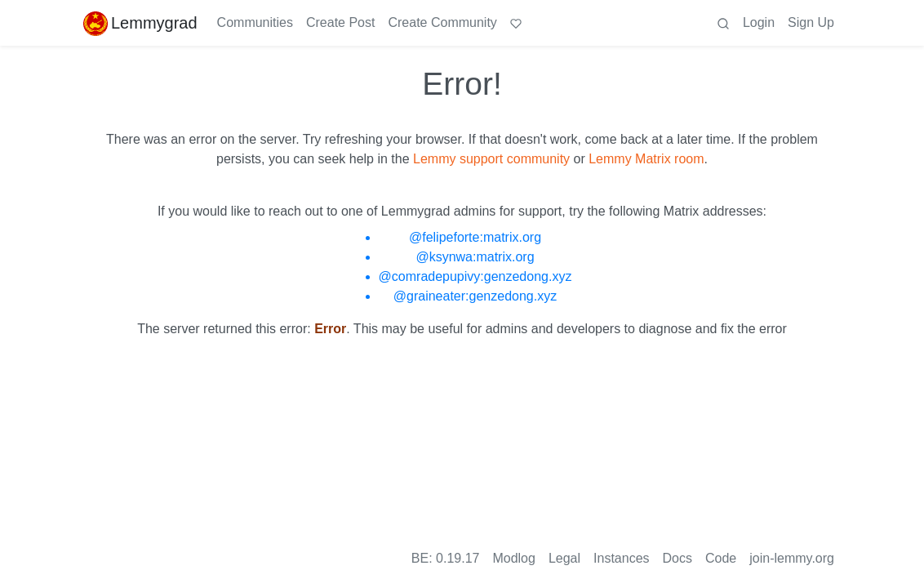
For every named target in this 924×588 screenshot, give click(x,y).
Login (759, 22)
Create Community (442, 22)
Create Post (340, 22)
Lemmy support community (491, 159)
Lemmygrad (140, 23)
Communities (255, 22)
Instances (621, 558)
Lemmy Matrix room (646, 159)
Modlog (513, 558)
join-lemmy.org (792, 558)
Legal (564, 558)
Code (721, 558)
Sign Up (811, 22)
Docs (677, 558)
